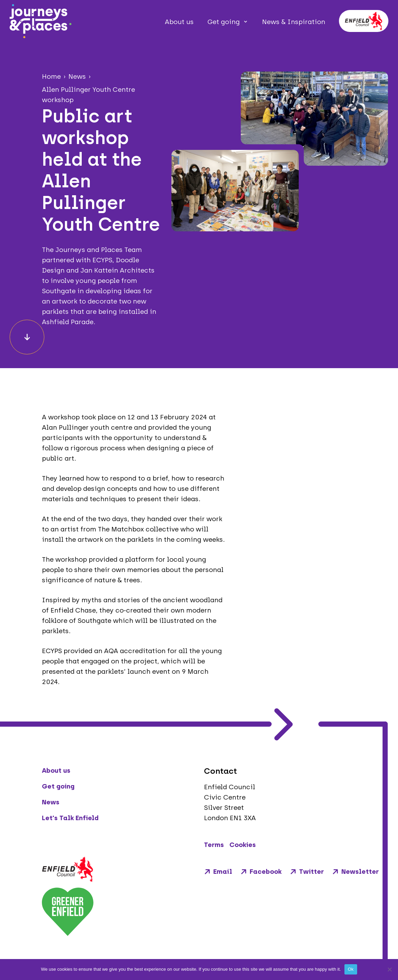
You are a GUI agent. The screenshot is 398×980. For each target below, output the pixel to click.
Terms (214, 845)
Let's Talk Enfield (70, 818)
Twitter (307, 872)
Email (218, 872)
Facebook (261, 872)
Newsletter (355, 872)
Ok (351, 969)
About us (179, 22)
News (51, 802)
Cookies (243, 845)
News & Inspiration (294, 22)
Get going (224, 22)
